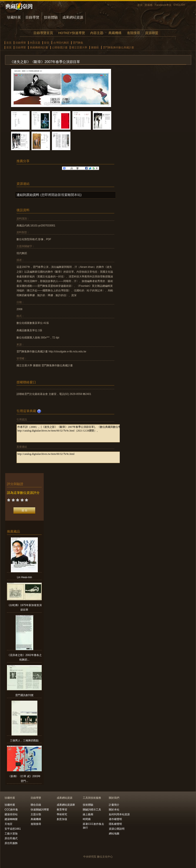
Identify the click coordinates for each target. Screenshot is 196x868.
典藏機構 (115, 33)
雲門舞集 (78, 43)
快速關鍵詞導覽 (40, 810)
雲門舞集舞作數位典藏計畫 (118, 48)
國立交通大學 (79, 48)
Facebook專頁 (163, 5)
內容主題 (97, 33)
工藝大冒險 (11, 834)
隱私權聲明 (115, 824)
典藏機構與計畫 (39, 48)
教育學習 (62, 810)
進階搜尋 (133, 33)
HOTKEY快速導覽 (71, 33)
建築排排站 (11, 814)
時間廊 (87, 819)
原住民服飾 (11, 843)
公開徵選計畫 (60, 48)
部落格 (149, 5)
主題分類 (36, 814)
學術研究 (62, 814)
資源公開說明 (117, 829)
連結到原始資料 (28, 195)
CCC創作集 (11, 810)
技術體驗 (51, 17)
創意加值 (62, 819)
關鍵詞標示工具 (92, 810)
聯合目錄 (36, 805)
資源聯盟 (152, 33)
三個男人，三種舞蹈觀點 (24, 741)
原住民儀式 (11, 838)
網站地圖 (114, 834)
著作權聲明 (115, 819)
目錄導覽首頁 (43, 33)
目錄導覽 (32, 17)
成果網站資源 (73, 17)
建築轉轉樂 (11, 819)
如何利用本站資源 (119, 814)
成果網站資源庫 (66, 805)
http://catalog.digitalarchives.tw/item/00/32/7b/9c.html (80, 457)
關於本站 (114, 810)
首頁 (140, 5)
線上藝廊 (88, 814)
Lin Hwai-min (24, 577)
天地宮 (8, 824)
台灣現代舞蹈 (61, 43)
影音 (47, 43)
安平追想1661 (13, 829)
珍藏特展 (14, 17)
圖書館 (95, 48)
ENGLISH (179, 5)
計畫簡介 (114, 805)
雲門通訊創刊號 (24, 695)
